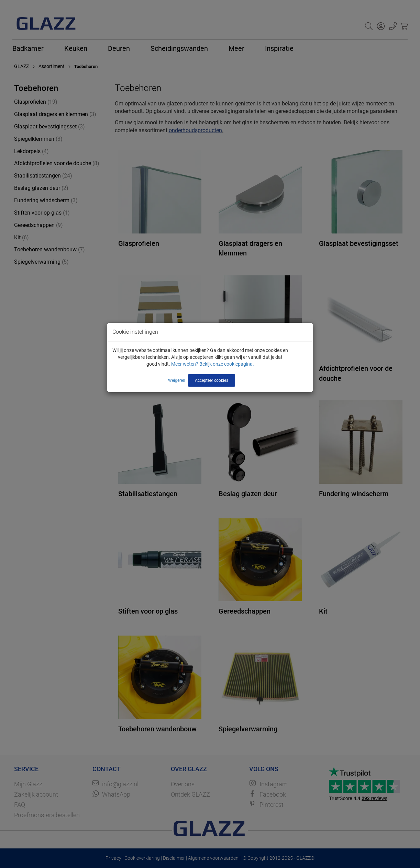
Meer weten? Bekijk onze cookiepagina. (213, 364)
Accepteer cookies (212, 380)
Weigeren (177, 380)
